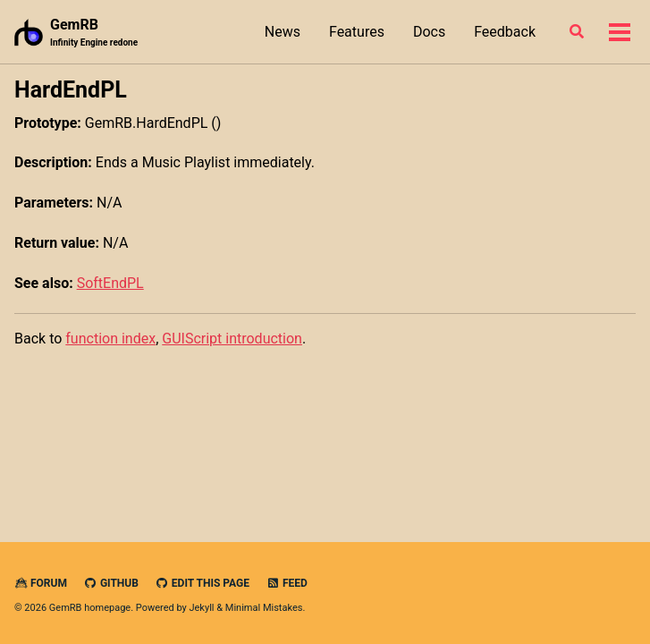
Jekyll (201, 608)
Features (357, 32)
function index (110, 339)
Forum (41, 583)
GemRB (94, 33)
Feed (287, 583)
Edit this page (203, 583)
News (283, 32)
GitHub (111, 583)
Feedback (505, 32)
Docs (429, 32)
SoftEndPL (110, 283)
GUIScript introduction (232, 339)
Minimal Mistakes (264, 608)
